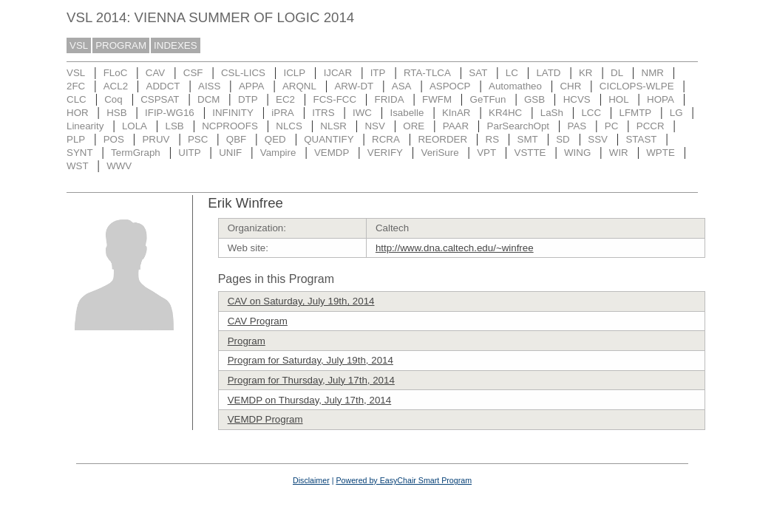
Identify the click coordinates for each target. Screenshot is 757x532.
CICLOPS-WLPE (637, 86)
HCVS (577, 99)
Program (247, 341)
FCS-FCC (335, 99)
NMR (653, 73)
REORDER (442, 139)
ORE (414, 126)
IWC (362, 113)
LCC (591, 113)
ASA (402, 86)
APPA (252, 86)
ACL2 (116, 86)
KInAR (456, 113)
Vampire (278, 153)
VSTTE (530, 153)
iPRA (282, 113)
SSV (598, 139)
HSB (116, 113)
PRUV (156, 139)
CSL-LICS (243, 73)
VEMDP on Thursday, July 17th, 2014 (310, 400)
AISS (209, 86)
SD (563, 139)
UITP (189, 153)
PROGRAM (121, 45)
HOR (78, 113)
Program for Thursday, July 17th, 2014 (311, 380)
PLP (76, 139)
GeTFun (488, 99)
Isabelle (407, 113)
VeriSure (439, 153)
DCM (208, 99)
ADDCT (163, 86)
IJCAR (338, 73)
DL (617, 73)
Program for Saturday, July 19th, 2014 (310, 360)
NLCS (289, 126)
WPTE (661, 153)
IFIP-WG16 (170, 113)
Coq (113, 99)
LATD (548, 73)
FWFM (437, 99)
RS (493, 139)
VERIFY (385, 153)
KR (586, 73)
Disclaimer (311, 480)
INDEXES (176, 45)
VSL (79, 45)
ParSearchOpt (518, 126)
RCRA (386, 139)
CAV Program (258, 321)
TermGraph (136, 153)
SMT (528, 139)
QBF (236, 139)
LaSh (552, 113)
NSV (374, 126)
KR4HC (505, 113)
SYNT (80, 153)
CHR (570, 86)
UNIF (230, 153)
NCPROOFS (230, 126)
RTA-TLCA (427, 73)
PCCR (651, 126)
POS (114, 139)
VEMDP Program (265, 419)
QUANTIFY (329, 139)
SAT (478, 73)
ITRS (323, 113)
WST (78, 166)
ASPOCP (450, 86)
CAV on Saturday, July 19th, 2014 (301, 301)
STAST (641, 139)
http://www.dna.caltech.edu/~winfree (455, 248)
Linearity (85, 126)
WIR (619, 153)
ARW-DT (354, 86)
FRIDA (390, 99)
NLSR (333, 126)
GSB (534, 99)
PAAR (456, 126)
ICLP (294, 73)
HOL (618, 99)
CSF (193, 73)
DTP (248, 99)
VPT (486, 153)
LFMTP (636, 113)
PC (612, 126)
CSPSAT (160, 99)
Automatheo (515, 86)
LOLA (135, 126)
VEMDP (332, 153)
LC (512, 73)
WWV (119, 166)
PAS (577, 126)
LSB (175, 126)
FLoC (116, 73)
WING (577, 153)
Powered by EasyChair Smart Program (404, 480)
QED (275, 139)
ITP (378, 73)
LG (676, 113)
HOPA (661, 99)
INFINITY (233, 113)
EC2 (285, 99)
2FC (76, 86)
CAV (155, 73)
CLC (77, 99)
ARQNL (299, 86)
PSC (198, 139)
